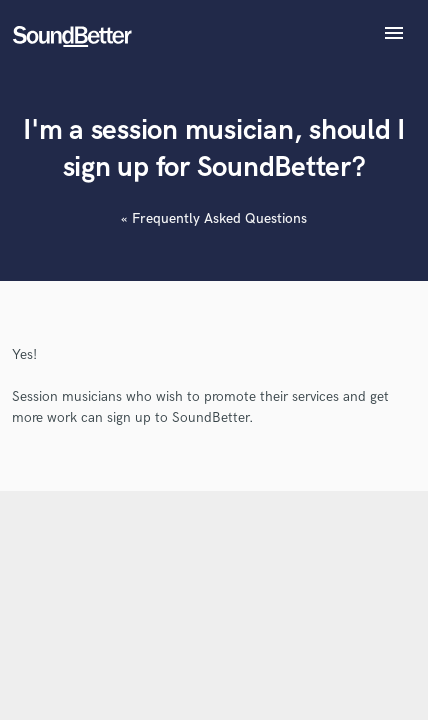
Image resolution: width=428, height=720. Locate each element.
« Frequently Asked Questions (214, 218)
